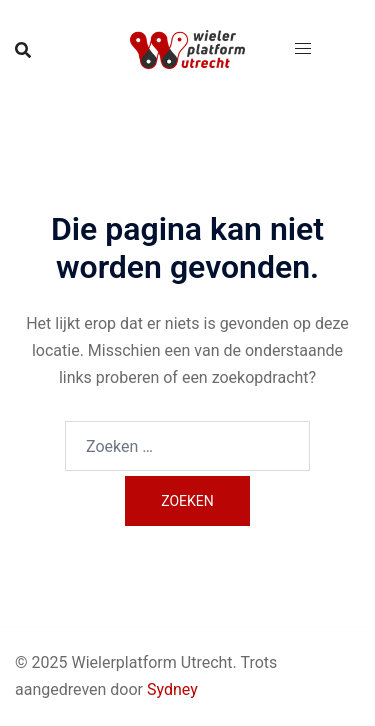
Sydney (172, 689)
